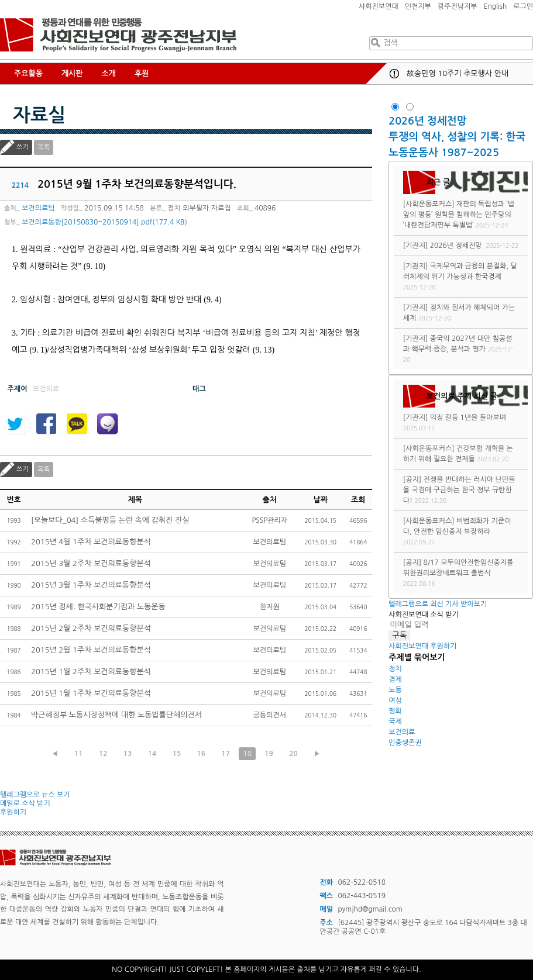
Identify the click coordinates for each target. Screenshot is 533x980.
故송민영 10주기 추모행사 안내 (458, 73)
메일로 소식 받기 (25, 803)
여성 (395, 701)
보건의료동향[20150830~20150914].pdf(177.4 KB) (104, 222)
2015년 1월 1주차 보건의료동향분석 (91, 693)
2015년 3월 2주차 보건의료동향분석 (91, 563)
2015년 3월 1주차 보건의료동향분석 (91, 585)
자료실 (39, 115)
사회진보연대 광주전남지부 (118, 35)
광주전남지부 (458, 6)
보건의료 (402, 732)
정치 (395, 669)
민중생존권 (405, 743)
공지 (394, 74)
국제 (395, 722)
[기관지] (416, 246)
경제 (395, 679)
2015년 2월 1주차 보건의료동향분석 (91, 650)
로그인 (523, 6)
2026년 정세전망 (429, 121)
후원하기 (13, 812)
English (496, 6)
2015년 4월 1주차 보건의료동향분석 (91, 542)
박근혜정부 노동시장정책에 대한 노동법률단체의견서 (116, 715)
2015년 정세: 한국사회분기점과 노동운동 (98, 607)
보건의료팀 (38, 208)
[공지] (412, 479)
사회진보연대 (379, 6)
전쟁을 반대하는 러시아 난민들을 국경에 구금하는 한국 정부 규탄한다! (459, 490)
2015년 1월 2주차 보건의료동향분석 (91, 672)
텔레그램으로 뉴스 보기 (35, 795)
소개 (109, 73)
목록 (44, 147)
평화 (395, 711)
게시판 (72, 73)
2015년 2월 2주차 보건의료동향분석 (91, 628)
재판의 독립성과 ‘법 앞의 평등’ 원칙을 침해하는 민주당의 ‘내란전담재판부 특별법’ (459, 215)
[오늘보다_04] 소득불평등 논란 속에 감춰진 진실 (110, 520)
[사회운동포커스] (429, 204)
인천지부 (418, 6)
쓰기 (23, 147)
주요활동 (28, 73)
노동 (395, 690)
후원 (142, 73)
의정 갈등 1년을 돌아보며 (468, 417)
